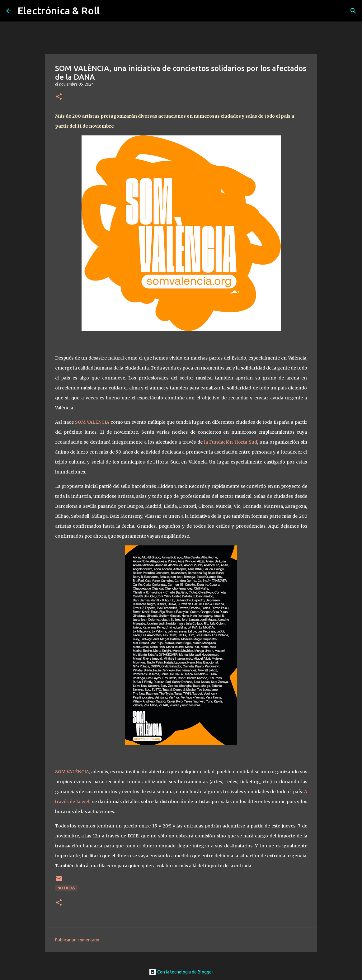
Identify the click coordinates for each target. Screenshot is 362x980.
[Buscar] (353, 11)
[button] (59, 97)
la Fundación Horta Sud (231, 442)
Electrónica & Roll (59, 11)
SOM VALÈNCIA (92, 422)
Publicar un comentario (77, 940)
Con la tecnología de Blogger (181, 972)
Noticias (66, 888)
